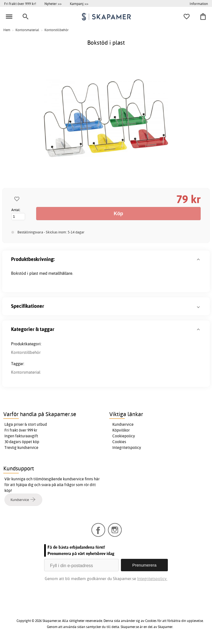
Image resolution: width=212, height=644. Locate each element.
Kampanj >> (79, 4)
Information (199, 4)
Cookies (119, 442)
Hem (7, 30)
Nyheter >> (53, 4)
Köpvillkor (121, 430)
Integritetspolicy (127, 448)
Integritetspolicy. (152, 579)
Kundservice (123, 424)
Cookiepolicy (124, 436)
